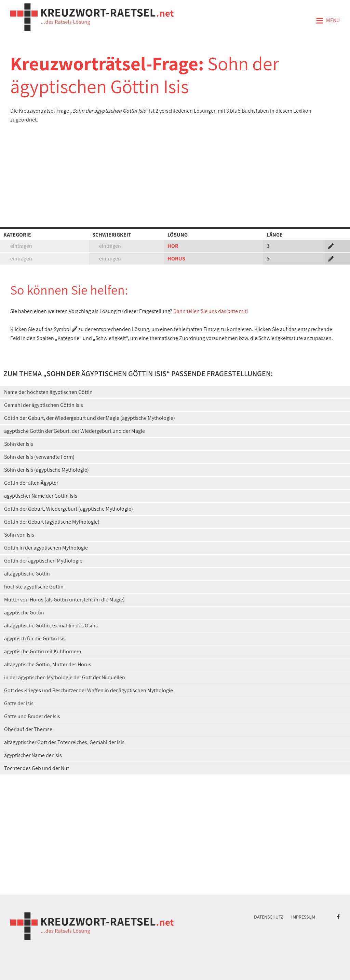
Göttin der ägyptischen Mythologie (43, 561)
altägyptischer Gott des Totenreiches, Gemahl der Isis (64, 742)
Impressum (303, 917)
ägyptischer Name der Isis (33, 755)
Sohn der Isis (19, 444)
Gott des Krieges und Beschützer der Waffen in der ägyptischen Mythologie (89, 690)
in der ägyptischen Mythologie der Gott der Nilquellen (65, 677)
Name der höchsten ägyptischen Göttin (48, 392)
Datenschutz (269, 917)
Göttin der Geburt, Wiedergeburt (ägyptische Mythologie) (69, 509)
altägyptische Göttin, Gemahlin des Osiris (51, 626)
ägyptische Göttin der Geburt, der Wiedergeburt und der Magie (75, 431)
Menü (328, 21)
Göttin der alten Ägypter (31, 483)
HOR (173, 246)
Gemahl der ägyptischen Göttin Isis (44, 405)
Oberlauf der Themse (28, 729)
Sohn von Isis (19, 535)
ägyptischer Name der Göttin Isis (41, 496)
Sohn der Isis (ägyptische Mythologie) (46, 470)
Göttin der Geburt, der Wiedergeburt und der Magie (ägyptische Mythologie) (90, 418)
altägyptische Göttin (27, 574)
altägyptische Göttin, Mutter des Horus (48, 664)
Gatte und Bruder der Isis (32, 716)
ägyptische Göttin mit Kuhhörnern (43, 651)
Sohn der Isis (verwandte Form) (39, 457)
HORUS (176, 259)
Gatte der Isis (19, 703)
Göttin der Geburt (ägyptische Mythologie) (52, 522)
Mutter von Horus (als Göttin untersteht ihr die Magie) (64, 600)
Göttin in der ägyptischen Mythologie (46, 548)
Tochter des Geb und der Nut (37, 768)
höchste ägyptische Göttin (34, 587)
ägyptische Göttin (24, 613)
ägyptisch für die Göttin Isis (35, 638)
